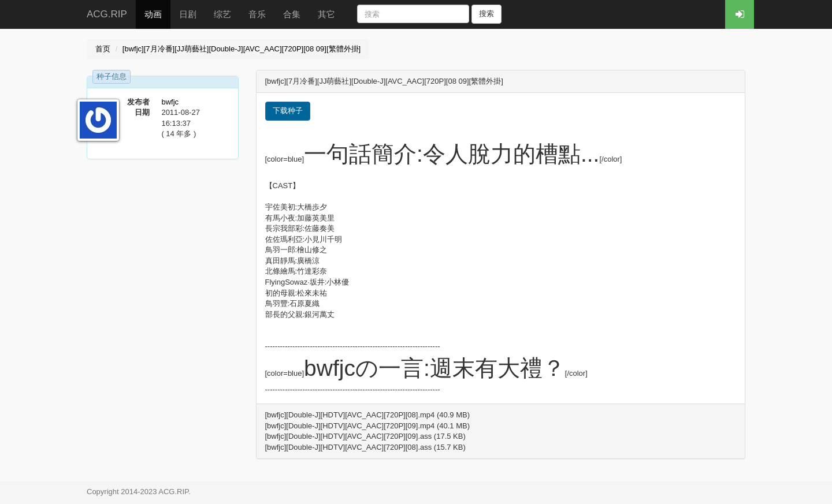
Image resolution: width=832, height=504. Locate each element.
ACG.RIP (107, 14)
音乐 (257, 14)
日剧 (188, 14)
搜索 (486, 14)
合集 (292, 14)
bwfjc (170, 102)
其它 (326, 14)
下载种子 (288, 111)
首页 (103, 49)
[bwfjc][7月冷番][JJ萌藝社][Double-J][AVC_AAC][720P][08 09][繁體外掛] (242, 49)
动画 (153, 14)
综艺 (222, 14)
